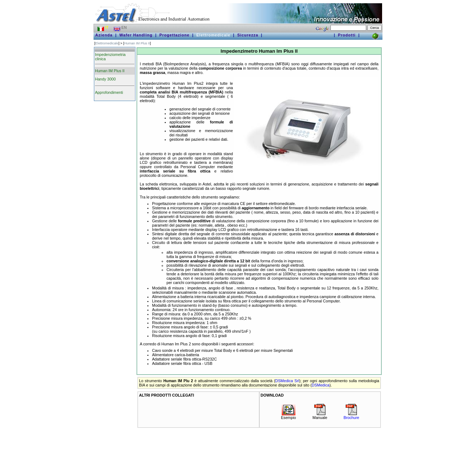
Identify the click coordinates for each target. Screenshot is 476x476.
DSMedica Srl (287, 381)
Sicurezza (248, 35)
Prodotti (347, 35)
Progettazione (174, 35)
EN (121, 27)
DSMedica (321, 385)
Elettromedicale (213, 35)
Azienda (104, 35)
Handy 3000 (105, 79)
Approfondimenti (109, 92)
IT (103, 27)
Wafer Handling (136, 35)
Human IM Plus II (137, 43)
